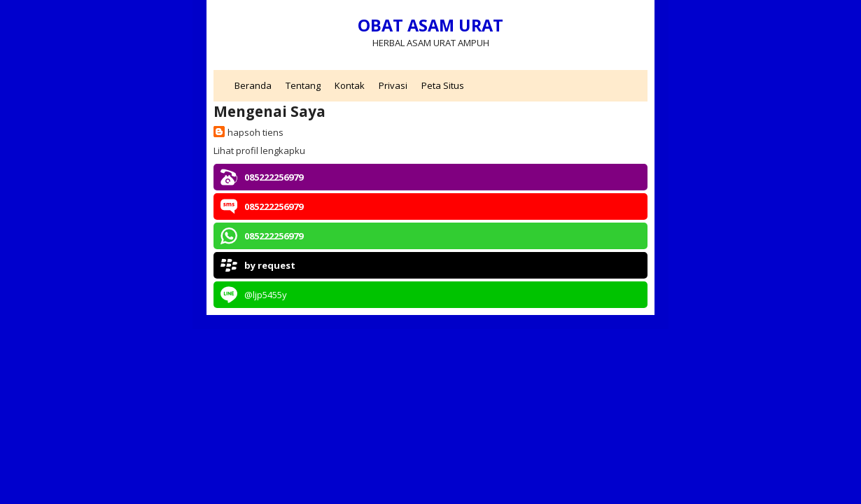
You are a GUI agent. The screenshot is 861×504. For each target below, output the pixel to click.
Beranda (253, 85)
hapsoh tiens (255, 132)
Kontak (350, 85)
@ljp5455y (266, 295)
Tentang (303, 85)
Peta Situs (443, 85)
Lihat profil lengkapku (259, 150)
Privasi (393, 85)
